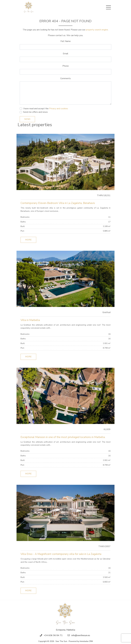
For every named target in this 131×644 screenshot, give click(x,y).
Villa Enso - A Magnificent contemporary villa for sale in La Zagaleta (61, 554)
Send (27, 119)
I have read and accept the (46, 109)
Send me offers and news (35, 112)
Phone (66, 66)
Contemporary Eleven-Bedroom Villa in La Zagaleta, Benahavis (58, 203)
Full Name (66, 41)
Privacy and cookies (59, 109)
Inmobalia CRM (86, 641)
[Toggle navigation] (108, 7)
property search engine (97, 30)
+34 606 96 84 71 (53, 635)
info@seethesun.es (81, 635)
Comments (65, 78)
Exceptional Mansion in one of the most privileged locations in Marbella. (63, 437)
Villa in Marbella (30, 320)
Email (66, 54)
